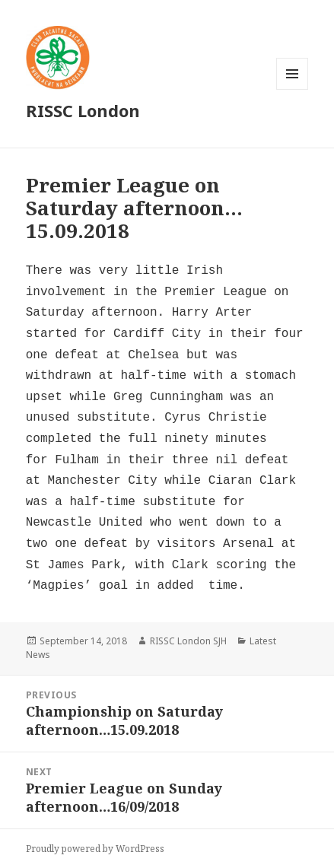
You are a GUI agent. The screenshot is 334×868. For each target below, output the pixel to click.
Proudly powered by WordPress (95, 849)
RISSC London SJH (188, 641)
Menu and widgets (293, 89)
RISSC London (83, 110)
